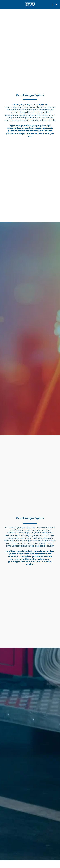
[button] (3, 4)
